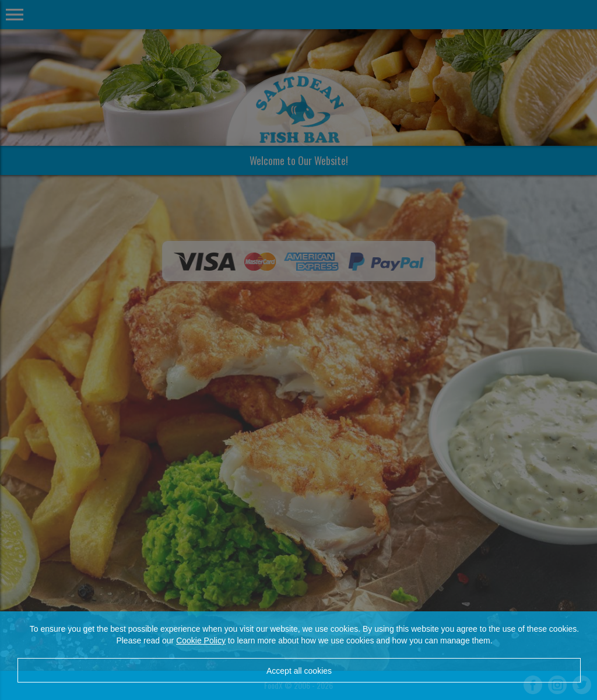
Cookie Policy (201, 640)
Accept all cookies (299, 671)
